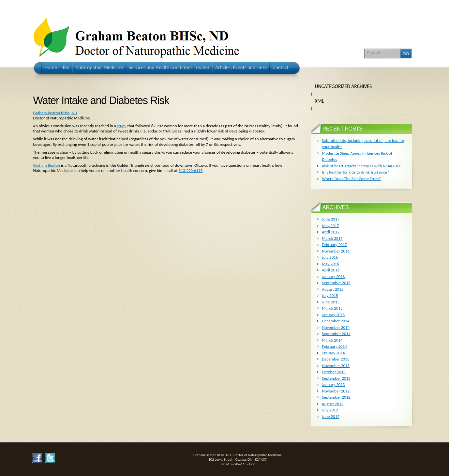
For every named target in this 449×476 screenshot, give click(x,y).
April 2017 (331, 232)
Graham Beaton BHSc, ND (55, 113)
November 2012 (336, 391)
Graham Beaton (47, 165)
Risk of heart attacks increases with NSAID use (361, 166)
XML (320, 101)
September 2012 (336, 397)
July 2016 (330, 257)
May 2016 (330, 264)
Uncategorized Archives (344, 86)
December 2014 (336, 321)
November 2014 (336, 327)
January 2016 (333, 276)
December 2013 (336, 359)
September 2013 (336, 378)
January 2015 (333, 315)
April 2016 (331, 270)
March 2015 (332, 308)
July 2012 (330, 410)
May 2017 (330, 226)
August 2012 (333, 404)
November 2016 (336, 251)
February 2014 (334, 346)
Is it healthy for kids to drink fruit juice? (355, 172)
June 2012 (331, 416)
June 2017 (331, 219)
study (122, 126)
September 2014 (336, 334)
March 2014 (332, 340)
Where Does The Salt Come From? (351, 179)
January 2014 (333, 353)
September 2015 (336, 283)
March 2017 (332, 238)
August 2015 (333, 289)
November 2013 (336, 366)
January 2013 (333, 384)
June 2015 (331, 302)
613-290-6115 (191, 170)
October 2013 (334, 372)
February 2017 (334, 245)
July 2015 (330, 295)
